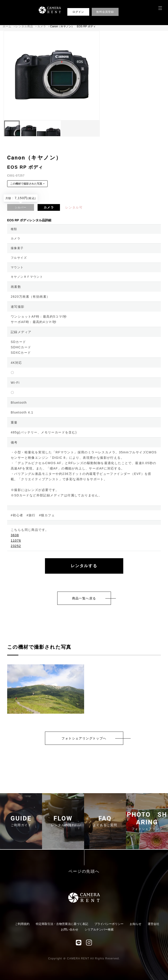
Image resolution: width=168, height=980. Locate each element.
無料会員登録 (105, 12)
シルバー (21, 207)
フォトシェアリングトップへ (84, 738)
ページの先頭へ (84, 871)
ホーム (7, 26)
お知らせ (136, 924)
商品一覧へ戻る (84, 598)
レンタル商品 (24, 26)
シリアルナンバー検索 (99, 929)
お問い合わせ (70, 929)
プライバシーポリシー (109, 924)
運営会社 (153, 924)
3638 (15, 535)
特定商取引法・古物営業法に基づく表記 (62, 924)
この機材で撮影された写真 (27, 184)
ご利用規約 (22, 924)
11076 (16, 541)
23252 (16, 546)
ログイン (78, 12)
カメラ (42, 26)
